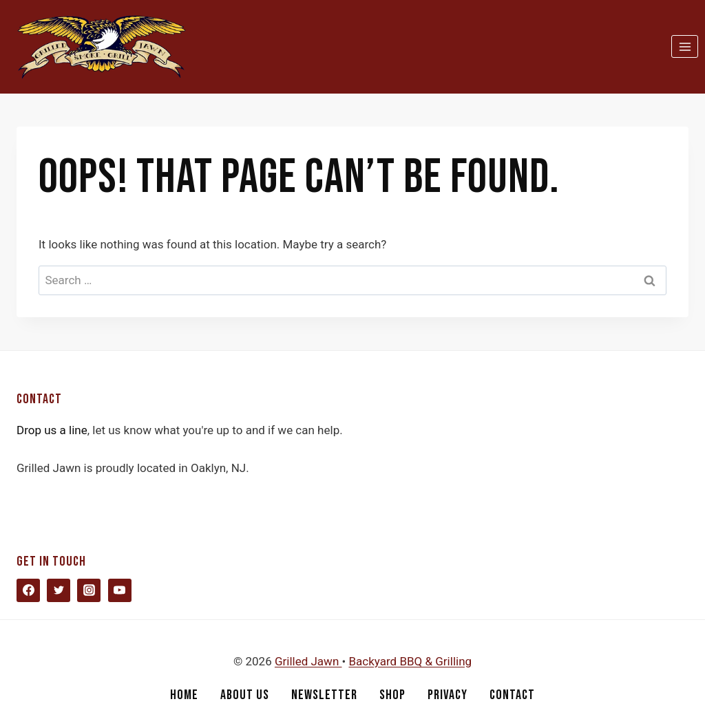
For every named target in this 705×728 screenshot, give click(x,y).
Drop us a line (52, 430)
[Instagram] (89, 590)
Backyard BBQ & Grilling (410, 661)
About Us (245, 695)
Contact (512, 695)
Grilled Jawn (308, 661)
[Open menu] (685, 46)
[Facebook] (28, 590)
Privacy (448, 695)
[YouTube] (120, 590)
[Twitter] (59, 590)
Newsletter (324, 695)
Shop (392, 695)
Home (184, 695)
